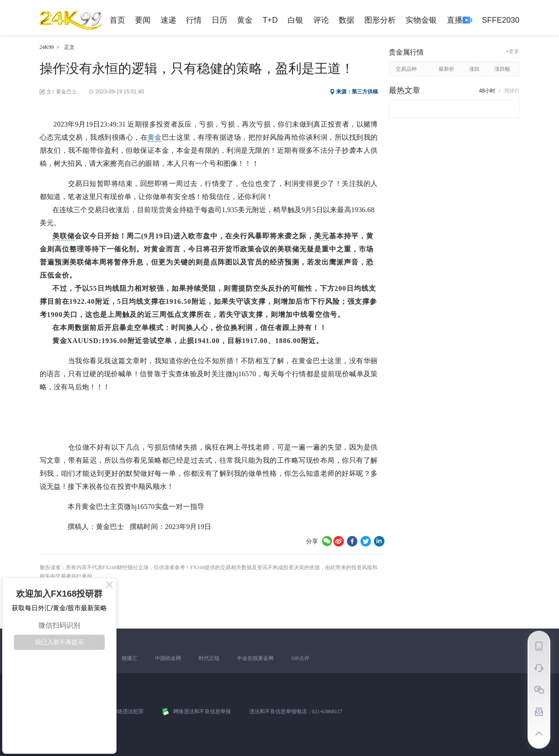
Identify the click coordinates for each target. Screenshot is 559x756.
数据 (346, 20)
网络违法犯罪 (128, 711)
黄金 (245, 20)
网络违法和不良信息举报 (202, 711)
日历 (219, 20)
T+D (270, 20)
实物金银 (421, 20)
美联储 (63, 236)
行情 (194, 20)
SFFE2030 (501, 20)
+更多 (513, 52)
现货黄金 (165, 210)
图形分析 (380, 20)
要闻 (143, 20)
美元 (322, 236)
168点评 (300, 658)
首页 (117, 20)
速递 (168, 20)
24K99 (47, 47)
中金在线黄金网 (255, 658)
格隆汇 (130, 658)
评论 (321, 20)
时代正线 (209, 658)
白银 (295, 20)
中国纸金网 (168, 658)
